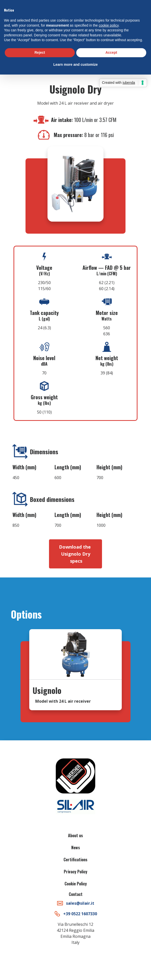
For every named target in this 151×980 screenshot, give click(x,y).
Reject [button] (40, 52)
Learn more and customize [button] (75, 64)
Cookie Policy (76, 884)
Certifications (75, 860)
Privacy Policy (75, 872)
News (76, 847)
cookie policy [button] (109, 25)
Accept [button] (111, 52)
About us (75, 835)
